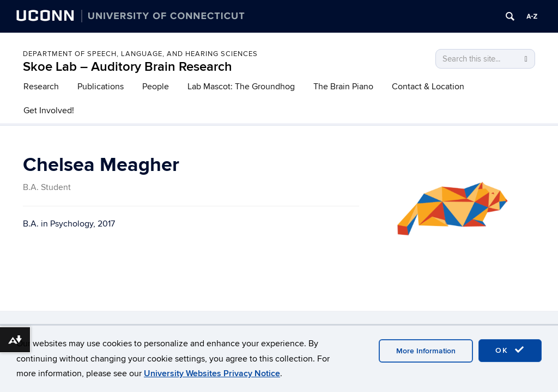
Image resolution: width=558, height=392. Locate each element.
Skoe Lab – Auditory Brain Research (128, 67)
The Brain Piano (343, 87)
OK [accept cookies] (510, 350)
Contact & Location (428, 87)
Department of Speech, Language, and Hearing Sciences (140, 54)
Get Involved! (49, 111)
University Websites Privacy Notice (212, 373)
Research (41, 87)
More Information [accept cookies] (426, 351)
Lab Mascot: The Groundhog (241, 87)
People (156, 87)
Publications (101, 87)
